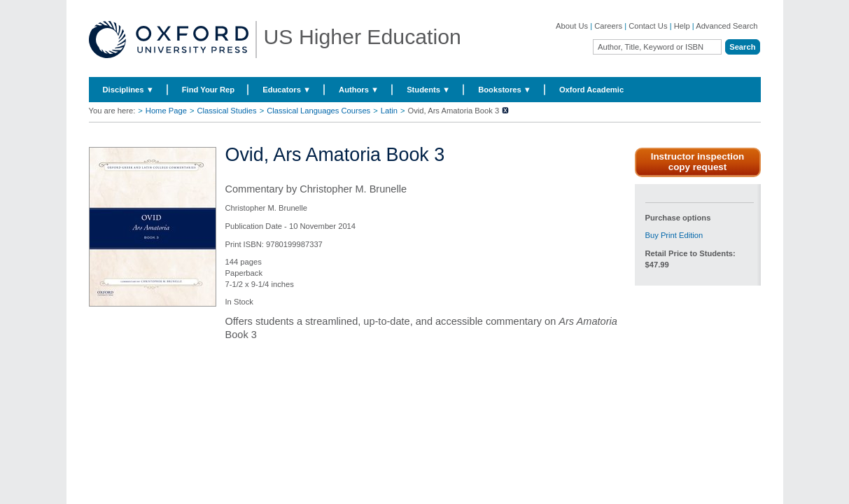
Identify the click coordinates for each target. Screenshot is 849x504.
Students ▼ (428, 90)
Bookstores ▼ (505, 90)
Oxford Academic (591, 90)
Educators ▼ (287, 90)
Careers (608, 26)
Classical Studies (226, 111)
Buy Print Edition (674, 235)
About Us (572, 26)
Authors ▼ (359, 90)
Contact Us (648, 26)
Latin (389, 111)
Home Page (166, 111)
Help (682, 26)
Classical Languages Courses (318, 111)
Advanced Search (727, 26)
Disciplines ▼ (128, 90)
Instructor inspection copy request (698, 162)
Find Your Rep (208, 90)
